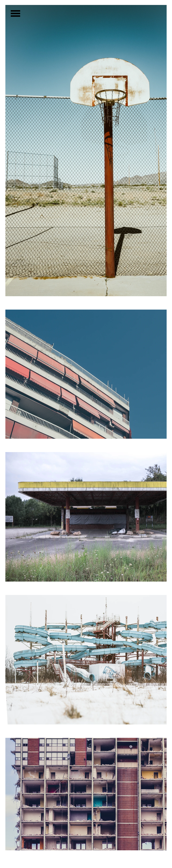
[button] (15, 13)
